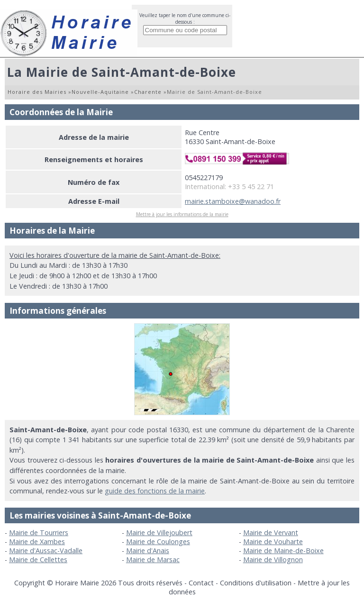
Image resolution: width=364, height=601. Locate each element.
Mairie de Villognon (273, 560)
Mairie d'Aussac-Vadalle (46, 551)
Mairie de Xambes (37, 542)
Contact (201, 583)
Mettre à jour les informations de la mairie (182, 214)
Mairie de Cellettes (38, 560)
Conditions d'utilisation (256, 583)
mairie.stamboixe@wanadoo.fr (233, 201)
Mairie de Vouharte (273, 542)
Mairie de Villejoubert (159, 533)
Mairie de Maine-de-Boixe (283, 551)
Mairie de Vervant (271, 533)
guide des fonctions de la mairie (155, 491)
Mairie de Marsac (153, 560)
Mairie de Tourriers (39, 533)
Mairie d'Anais (148, 551)
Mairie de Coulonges (158, 542)
